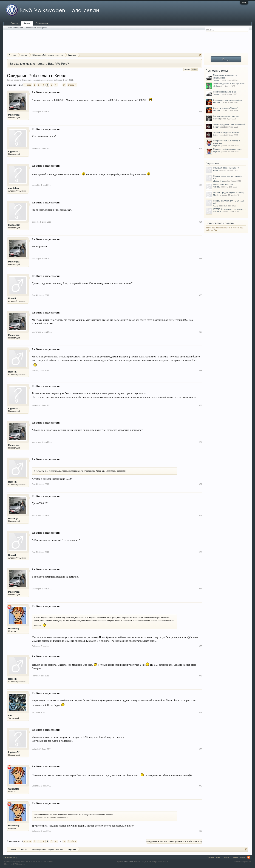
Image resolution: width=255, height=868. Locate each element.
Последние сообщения (37, 28)
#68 (200, 371)
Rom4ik (12, 298)
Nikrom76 (217, 212)
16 (64, 85)
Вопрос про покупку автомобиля (228, 100)
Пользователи (42, 23)
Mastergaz (14, 115)
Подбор (187, 69)
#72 (200, 515)
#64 (200, 222)
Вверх (243, 857)
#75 (200, 646)
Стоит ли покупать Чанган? (226, 108)
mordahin (13, 188)
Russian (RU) (11, 857)
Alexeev (217, 187)
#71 (200, 484)
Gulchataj (58, 80)
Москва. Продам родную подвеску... (229, 192)
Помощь (226, 857)
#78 (200, 749)
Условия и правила (242, 862)
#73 (200, 552)
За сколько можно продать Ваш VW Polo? (39, 64)
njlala (216, 86)
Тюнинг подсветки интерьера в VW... (230, 84)
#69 (200, 405)
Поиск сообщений (15, 28)
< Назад (28, 85)
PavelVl (216, 119)
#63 (200, 185)
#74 (200, 589)
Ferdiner (217, 102)
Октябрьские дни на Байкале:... (227, 133)
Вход (244, 3)
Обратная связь (213, 857)
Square (216, 80)
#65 (200, 259)
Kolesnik (217, 127)
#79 (200, 786)
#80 (200, 831)
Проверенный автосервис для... (228, 149)
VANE (216, 206)
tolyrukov (217, 146)
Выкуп (195, 69)
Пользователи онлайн (220, 223)
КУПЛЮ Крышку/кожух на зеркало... (229, 209)
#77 (200, 712)
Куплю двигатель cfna (223, 184)
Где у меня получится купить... (227, 116)
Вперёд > (72, 85)
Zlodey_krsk (218, 181)
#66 (200, 295)
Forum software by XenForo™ (29, 862)
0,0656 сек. (129, 862)
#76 (200, 676)
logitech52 (14, 151)
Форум (27, 23)
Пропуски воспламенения (225, 92)
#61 (200, 112)
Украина (26, 80)
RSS (249, 857)
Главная (14, 23)
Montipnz (217, 195)
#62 (200, 148)
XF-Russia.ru (19, 864)
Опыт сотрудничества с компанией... (230, 124)
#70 (200, 442)
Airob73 (217, 170)
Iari (10, 716)
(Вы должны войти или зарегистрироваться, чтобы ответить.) (174, 841)
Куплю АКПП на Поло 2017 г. (226, 168)
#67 (200, 332)
